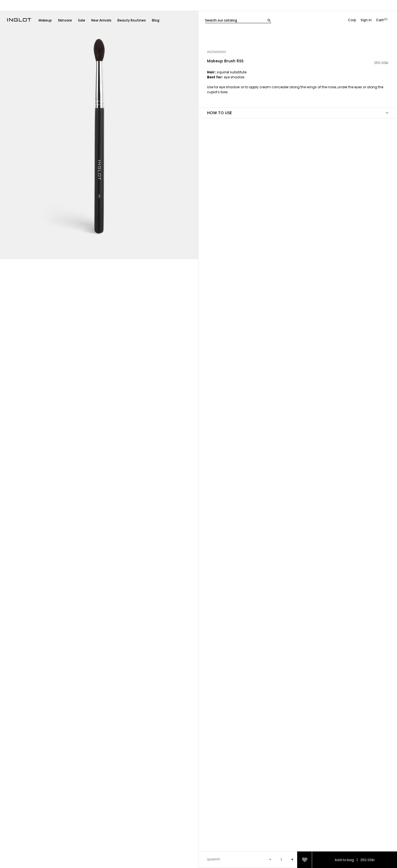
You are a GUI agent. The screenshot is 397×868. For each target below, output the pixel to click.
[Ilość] (282, 860)
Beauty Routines (132, 20)
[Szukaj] (238, 20)
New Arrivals (101, 20)
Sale (82, 20)
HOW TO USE (219, 113)
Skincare (65, 20)
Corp (352, 20)
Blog (156, 20)
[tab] (298, 89)
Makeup (45, 20)
